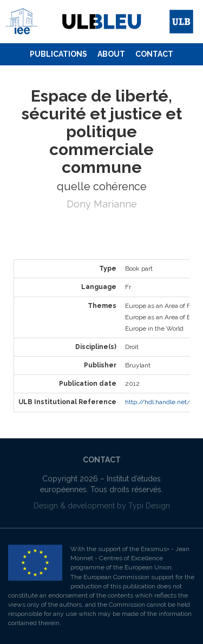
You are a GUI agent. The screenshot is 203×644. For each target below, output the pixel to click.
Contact (154, 54)
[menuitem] (58, 55)
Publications (58, 54)
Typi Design (149, 506)
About (111, 54)
